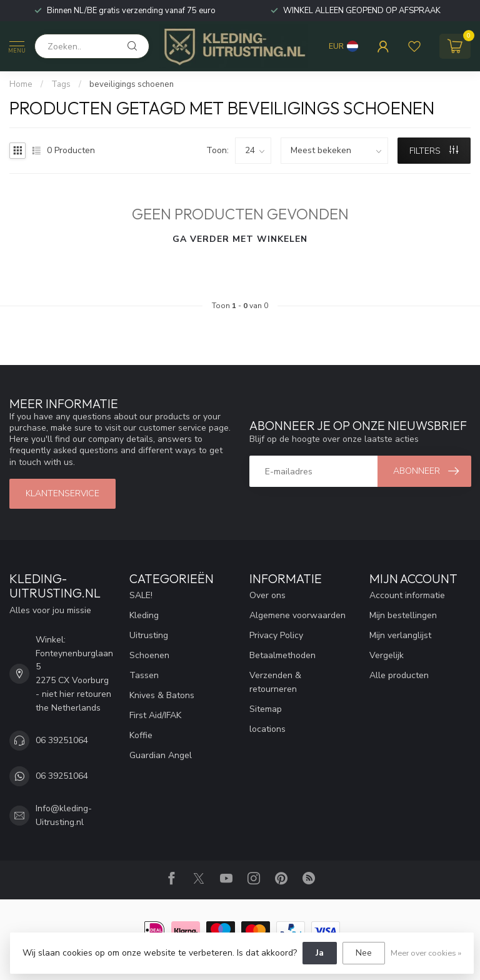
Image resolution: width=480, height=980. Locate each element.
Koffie (141, 735)
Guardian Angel (161, 755)
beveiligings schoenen (132, 84)
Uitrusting (149, 635)
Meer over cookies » (426, 953)
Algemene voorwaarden (297, 615)
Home (21, 84)
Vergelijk (387, 655)
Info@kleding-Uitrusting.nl (64, 815)
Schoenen (149, 655)
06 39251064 (62, 740)
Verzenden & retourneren (275, 682)
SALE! (141, 595)
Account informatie (407, 595)
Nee (364, 953)
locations (267, 729)
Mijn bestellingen (403, 615)
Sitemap (266, 709)
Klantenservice (62, 493)
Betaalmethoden (282, 655)
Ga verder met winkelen (240, 239)
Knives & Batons (162, 695)
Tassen (144, 675)
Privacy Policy (276, 635)
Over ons (267, 595)
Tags (61, 84)
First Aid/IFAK (155, 715)
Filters (434, 151)
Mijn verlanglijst (400, 635)
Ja (320, 953)
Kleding (144, 615)
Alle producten (399, 675)
